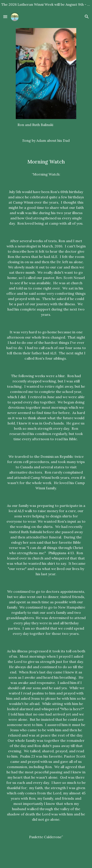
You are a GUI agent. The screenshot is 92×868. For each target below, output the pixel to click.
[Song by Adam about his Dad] (46, 140)
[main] (46, 125)
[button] (5, 17)
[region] (46, 5)
